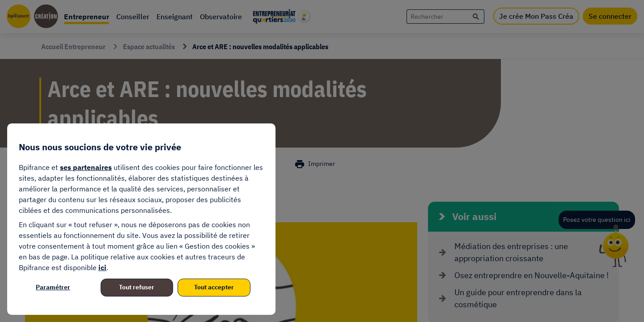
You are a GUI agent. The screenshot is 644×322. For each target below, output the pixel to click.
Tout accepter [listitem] (214, 287)
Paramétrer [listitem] (53, 287)
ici (102, 267)
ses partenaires (86, 167)
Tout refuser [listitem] (137, 287)
